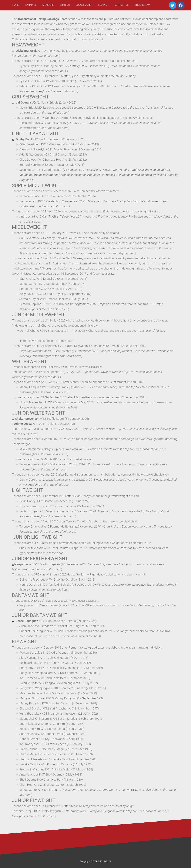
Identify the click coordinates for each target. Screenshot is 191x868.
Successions (83, 5)
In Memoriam (142, 5)
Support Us (121, 5)
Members (48, 5)
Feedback (103, 5)
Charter (65, 5)
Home (16, 5)
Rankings (31, 5)
